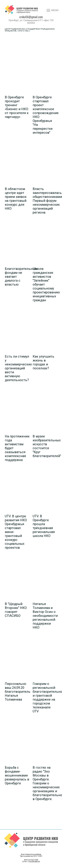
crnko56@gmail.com (31, 17)
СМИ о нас (23, 31)
